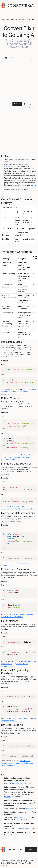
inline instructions (18, 783)
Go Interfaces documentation (12, 617)
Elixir (28, 19)
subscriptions (31, 808)
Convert (22, 19)
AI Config (17, 104)
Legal (31, 861)
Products (14, 19)
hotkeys (33, 185)
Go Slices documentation (25, 509)
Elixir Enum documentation (20, 718)
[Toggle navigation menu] (4, 12)
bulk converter (21, 817)
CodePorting (4, 19)
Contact (31, 850)
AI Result (8, 104)
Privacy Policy (22, 861)
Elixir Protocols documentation (21, 614)
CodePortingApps (22, 828)
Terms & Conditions (8, 861)
